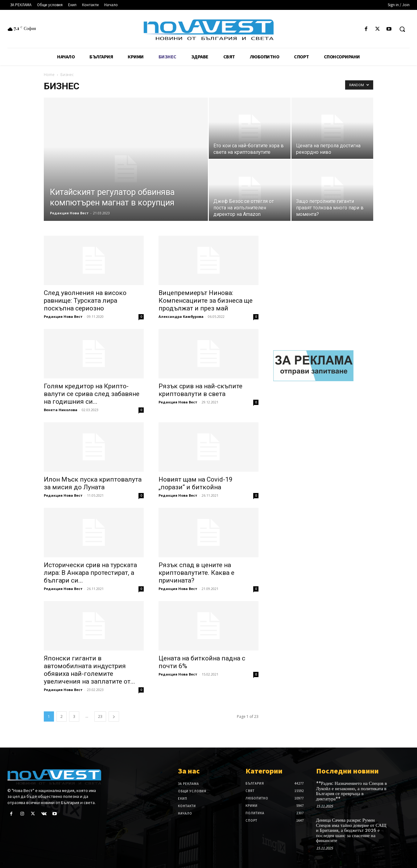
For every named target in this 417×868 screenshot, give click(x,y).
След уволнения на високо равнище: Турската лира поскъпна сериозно (85, 301)
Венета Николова (61, 410)
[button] (402, 29)
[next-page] (114, 716)
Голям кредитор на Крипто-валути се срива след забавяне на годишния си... (92, 394)
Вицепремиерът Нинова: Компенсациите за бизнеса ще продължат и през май (206, 301)
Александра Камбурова (181, 316)
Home (49, 75)
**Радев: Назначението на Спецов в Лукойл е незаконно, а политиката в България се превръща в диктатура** (352, 791)
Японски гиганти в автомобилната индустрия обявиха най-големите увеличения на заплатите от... (89, 670)
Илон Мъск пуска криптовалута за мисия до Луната (93, 483)
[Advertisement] (323, 284)
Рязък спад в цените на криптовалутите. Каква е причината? (196, 573)
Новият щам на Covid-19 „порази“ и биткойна (196, 483)
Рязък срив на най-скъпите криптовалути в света (200, 390)
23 (100, 716)
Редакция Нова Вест (69, 213)
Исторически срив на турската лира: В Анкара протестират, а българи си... (90, 573)
